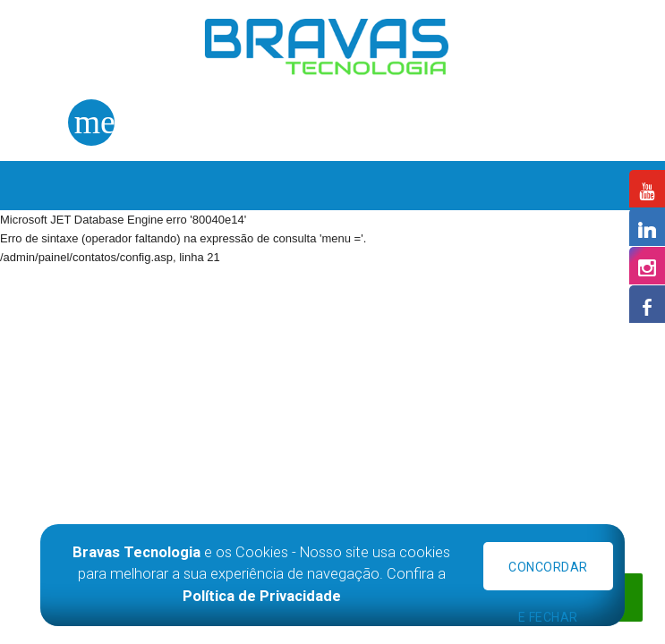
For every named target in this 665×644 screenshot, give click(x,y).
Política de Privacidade (262, 596)
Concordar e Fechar (548, 575)
